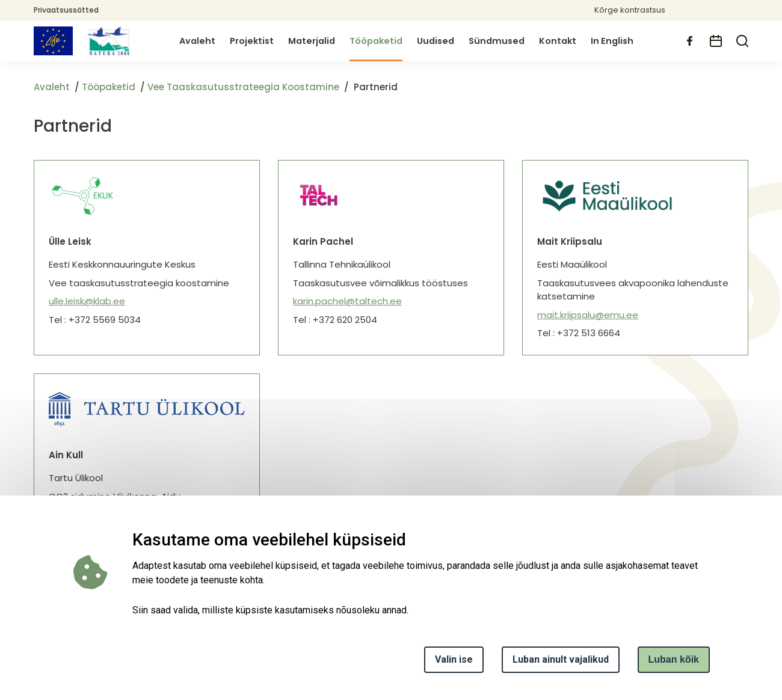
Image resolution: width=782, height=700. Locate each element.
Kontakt (558, 41)
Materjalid (312, 41)
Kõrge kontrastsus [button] (630, 10)
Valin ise (454, 659)
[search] (742, 41)
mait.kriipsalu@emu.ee (588, 315)
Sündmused (497, 41)
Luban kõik (674, 659)
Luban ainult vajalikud (561, 659)
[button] (704, 10)
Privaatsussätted (66, 10)
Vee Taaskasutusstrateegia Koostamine (243, 87)
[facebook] (689, 41)
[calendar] (716, 41)
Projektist (252, 41)
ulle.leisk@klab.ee (87, 301)
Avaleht (197, 41)
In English (612, 41)
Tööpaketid (376, 41)
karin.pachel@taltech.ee (347, 301)
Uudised (436, 41)
